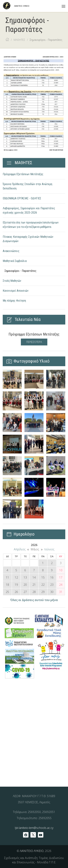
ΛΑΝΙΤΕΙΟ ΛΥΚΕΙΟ (32, 851)
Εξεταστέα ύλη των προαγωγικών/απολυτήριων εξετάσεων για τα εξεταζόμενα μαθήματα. (31, 225)
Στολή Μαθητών (12, 281)
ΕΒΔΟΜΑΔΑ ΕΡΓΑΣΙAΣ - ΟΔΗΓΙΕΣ (22, 198)
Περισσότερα (34, 342)
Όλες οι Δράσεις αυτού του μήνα (34, 600)
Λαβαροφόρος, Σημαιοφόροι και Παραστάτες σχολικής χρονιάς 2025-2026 (29, 210)
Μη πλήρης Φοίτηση (14, 301)
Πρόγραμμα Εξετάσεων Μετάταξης (23, 174)
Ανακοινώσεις (11, 251)
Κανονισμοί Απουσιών (16, 291)
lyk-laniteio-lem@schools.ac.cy (34, 828)
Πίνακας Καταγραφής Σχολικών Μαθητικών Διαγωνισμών (28, 239)
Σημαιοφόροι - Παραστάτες (20, 271)
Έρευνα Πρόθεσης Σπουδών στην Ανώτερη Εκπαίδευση (27, 186)
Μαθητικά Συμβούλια (15, 261)
